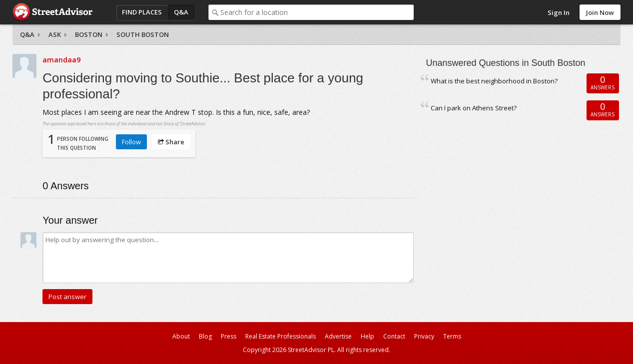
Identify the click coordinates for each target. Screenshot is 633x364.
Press (229, 336)
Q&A (181, 12)
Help (367, 336)
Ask (55, 34)
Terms (452, 336)
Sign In (559, 12)
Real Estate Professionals (281, 336)
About (181, 336)
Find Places (142, 12)
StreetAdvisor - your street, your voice (52, 12)
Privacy (424, 336)
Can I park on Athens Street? (474, 108)
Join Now (600, 12)
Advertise (338, 336)
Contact (394, 336)
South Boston (143, 34)
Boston (89, 34)
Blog (205, 336)
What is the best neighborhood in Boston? (494, 81)
